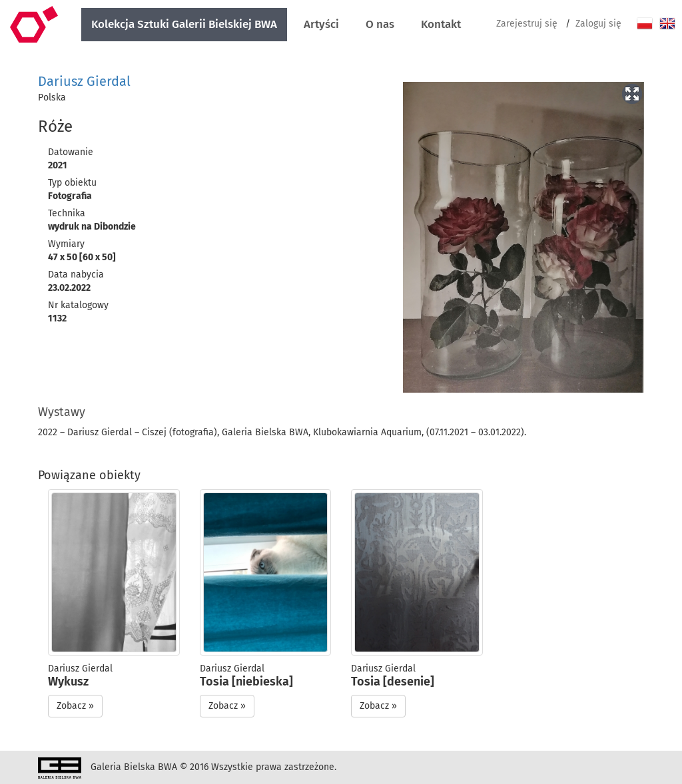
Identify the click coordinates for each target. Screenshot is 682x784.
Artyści (321, 24)
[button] (632, 92)
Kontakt (441, 24)
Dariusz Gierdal (84, 81)
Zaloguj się (598, 24)
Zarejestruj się (527, 24)
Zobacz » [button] (75, 706)
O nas (380, 24)
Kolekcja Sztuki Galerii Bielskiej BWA (184, 24)
